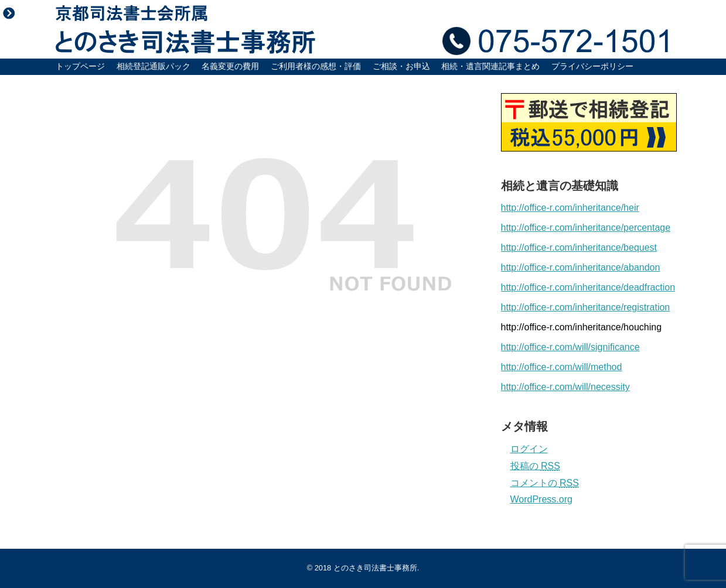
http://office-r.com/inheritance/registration (586, 307)
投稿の (535, 466)
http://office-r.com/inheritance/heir (570, 208)
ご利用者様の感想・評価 (316, 66)
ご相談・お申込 (401, 66)
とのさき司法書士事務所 (375, 568)
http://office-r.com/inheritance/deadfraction (588, 287)
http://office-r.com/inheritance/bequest (579, 247)
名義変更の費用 (230, 66)
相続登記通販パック (154, 66)
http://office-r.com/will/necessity (565, 387)
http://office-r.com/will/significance (570, 347)
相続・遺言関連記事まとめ (490, 66)
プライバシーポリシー (592, 66)
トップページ (80, 66)
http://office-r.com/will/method (562, 367)
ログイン (529, 449)
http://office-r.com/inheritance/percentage (586, 228)
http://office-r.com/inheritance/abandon (581, 267)
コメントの (545, 483)
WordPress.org (541, 499)
